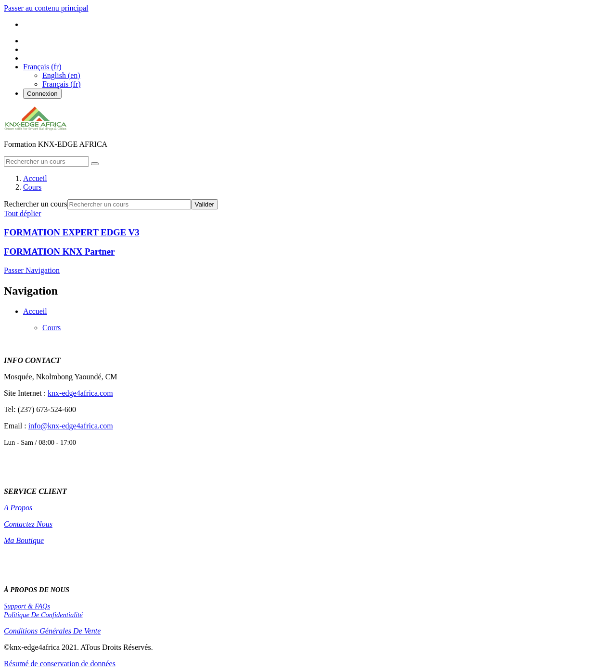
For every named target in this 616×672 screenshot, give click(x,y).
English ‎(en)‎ (61, 75)
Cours (51, 328)
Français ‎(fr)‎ (62, 84)
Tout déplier (23, 213)
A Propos (18, 508)
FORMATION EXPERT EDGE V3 (71, 232)
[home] (35, 128)
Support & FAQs (27, 606)
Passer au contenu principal (46, 8)
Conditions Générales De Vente (52, 631)
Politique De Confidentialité (43, 615)
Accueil (35, 311)
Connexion (42, 94)
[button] (42, 67)
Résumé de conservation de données (60, 664)
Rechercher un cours (36, 204)
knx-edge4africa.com (80, 393)
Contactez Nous (28, 524)
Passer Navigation (32, 270)
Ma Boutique (24, 540)
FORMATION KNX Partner (59, 252)
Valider (205, 204)
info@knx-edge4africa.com (71, 426)
